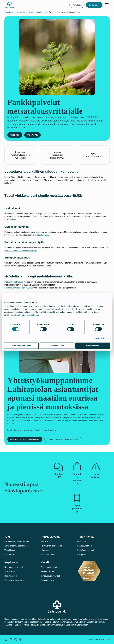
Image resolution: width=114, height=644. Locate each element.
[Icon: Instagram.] (16, 640)
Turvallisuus (10, 550)
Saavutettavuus (48, 572)
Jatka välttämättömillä (21, 346)
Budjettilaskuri (11, 576)
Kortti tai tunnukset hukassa (16, 546)
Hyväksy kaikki (93, 346)
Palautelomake (47, 580)
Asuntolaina (10, 572)
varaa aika (15, 135)
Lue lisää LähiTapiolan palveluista (25, 439)
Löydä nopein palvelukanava (17, 541)
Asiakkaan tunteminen (50, 567)
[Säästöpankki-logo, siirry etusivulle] (9, 5)
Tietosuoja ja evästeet (50, 576)
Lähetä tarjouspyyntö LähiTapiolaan (63, 439)
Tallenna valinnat (57, 346)
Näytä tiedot (100, 338)
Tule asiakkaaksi (48, 555)
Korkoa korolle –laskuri (14, 580)
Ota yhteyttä (32, 135)
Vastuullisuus (83, 541)
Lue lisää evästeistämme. (27, 315)
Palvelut (44, 541)
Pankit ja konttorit (85, 546)
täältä (35, 217)
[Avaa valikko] (107, 5)
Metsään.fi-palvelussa (14, 282)
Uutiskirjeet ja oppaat (14, 567)
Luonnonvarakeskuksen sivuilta (18, 288)
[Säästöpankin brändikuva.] (6, 640)
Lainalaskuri (10, 555)
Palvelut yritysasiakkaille (15, 12)
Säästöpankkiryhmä (86, 550)
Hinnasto (45, 550)
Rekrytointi (82, 555)
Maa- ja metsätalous (37, 12)
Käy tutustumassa (41, 235)
